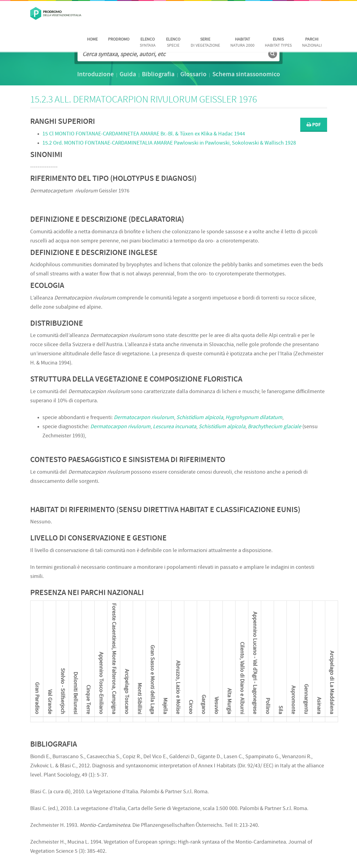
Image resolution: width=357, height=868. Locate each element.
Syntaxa (148, 43)
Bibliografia (158, 75)
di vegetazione (205, 43)
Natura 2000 (242, 43)
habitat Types (278, 43)
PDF (314, 125)
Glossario (193, 75)
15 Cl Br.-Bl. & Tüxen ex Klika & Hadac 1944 (144, 134)
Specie (173, 43)
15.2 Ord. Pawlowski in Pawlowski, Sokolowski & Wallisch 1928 (169, 143)
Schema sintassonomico (246, 75)
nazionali (312, 43)
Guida (128, 75)
